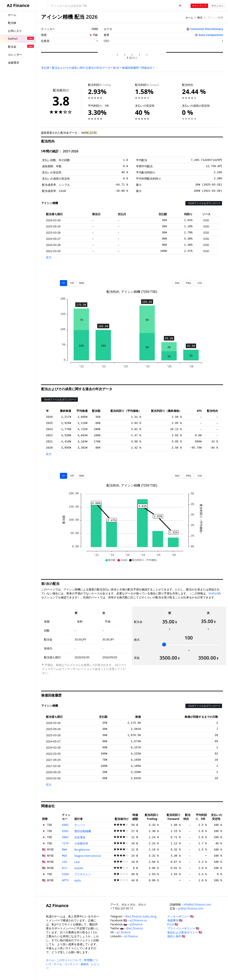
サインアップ (199, 6)
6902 (65, 825)
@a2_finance (135, 928)
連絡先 (85, 964)
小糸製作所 (81, 843)
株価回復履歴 (130, 68)
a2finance (136, 924)
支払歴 (45, 68)
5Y (64, 283)
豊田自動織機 (83, 831)
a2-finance (131, 936)
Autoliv (79, 868)
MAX (82, 283)
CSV (199, 283)
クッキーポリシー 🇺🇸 (181, 916)
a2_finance (123, 932)
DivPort (213, 593)
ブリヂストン (83, 874)
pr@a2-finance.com (191, 908)
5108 (65, 874)
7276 (65, 844)
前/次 (116, 68)
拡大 (49, 257)
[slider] (164, 644)
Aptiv (78, 880)
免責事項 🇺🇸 (175, 920)
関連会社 (147, 68)
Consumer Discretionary (207, 29)
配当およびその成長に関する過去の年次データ (81, 68)
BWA (64, 850)
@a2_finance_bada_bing (141, 916)
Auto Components (211, 35)
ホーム (189, 17)
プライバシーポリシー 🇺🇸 (183, 928)
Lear (77, 862)
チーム (58, 964)
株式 (200, 17)
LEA (64, 862)
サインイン (217, 6)
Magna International (87, 856)
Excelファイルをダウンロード (204, 203)
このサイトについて (69, 960)
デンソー (80, 825)
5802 (65, 837)
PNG (188, 283)
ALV (64, 868)
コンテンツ (71, 964)
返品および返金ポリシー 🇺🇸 (185, 932)
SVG (177, 283)
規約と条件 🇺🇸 (176, 936)
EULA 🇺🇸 (173, 924)
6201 (65, 831)
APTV (65, 880)
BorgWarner (82, 850)
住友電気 (80, 837)
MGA (64, 856)
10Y (72, 283)
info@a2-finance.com (197, 904)
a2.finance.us (138, 920)
